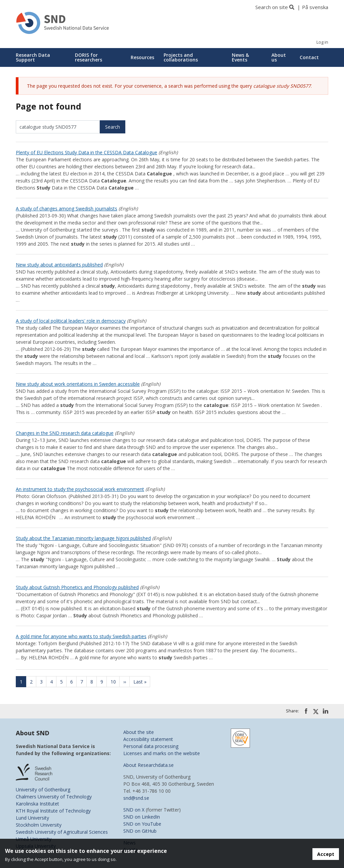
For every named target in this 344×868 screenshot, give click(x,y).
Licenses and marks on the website (162, 753)
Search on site (272, 7)
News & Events (240, 57)
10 (115, 682)
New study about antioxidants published (59, 265)
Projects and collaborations (181, 57)
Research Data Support (33, 57)
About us (279, 57)
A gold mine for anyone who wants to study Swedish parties (81, 636)
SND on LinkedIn (142, 817)
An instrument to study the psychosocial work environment (80, 489)
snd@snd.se (136, 798)
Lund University (32, 818)
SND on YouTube (142, 824)
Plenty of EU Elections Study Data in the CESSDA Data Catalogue (87, 152)
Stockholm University (39, 825)
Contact (309, 57)
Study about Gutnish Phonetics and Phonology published (77, 587)
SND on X (134, 810)
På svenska (315, 7)
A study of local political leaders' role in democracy (71, 321)
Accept (326, 854)
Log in (322, 42)
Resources (142, 57)
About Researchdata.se (148, 765)
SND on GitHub (140, 831)
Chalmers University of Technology (54, 797)
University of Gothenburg (43, 790)
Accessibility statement (148, 739)
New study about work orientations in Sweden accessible (78, 384)
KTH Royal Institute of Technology (53, 811)
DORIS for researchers (89, 57)
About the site (139, 732)
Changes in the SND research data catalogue (65, 433)
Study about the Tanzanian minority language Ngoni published (83, 538)
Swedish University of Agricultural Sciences (62, 832)
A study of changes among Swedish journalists (67, 209)
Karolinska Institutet (37, 804)
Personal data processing (151, 746)
